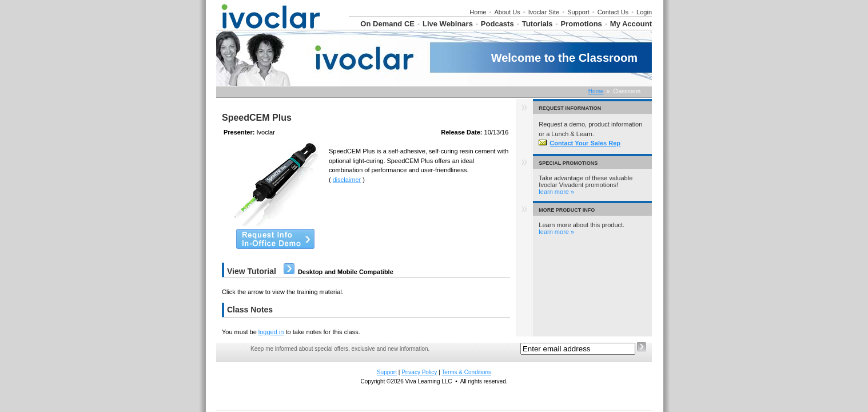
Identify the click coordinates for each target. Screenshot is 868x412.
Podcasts (497, 24)
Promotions (582, 24)
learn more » (556, 192)
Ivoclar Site (544, 12)
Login (644, 12)
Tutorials (537, 24)
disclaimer (347, 180)
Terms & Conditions (466, 372)
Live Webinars (448, 24)
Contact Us (613, 12)
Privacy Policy (419, 372)
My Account (631, 24)
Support (578, 12)
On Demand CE (387, 24)
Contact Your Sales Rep (580, 143)
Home (478, 12)
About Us (507, 12)
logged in (271, 332)
